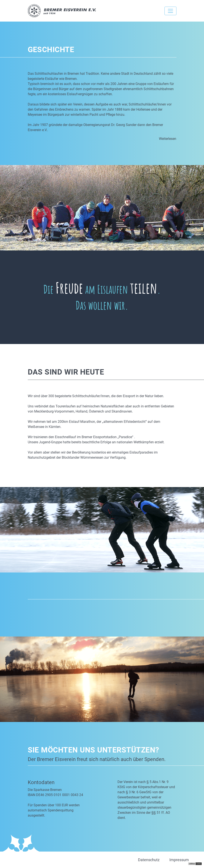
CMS (199, 864)
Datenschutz (149, 860)
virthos (192, 864)
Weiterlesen (168, 139)
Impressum (179, 860)
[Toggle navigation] (170, 11)
